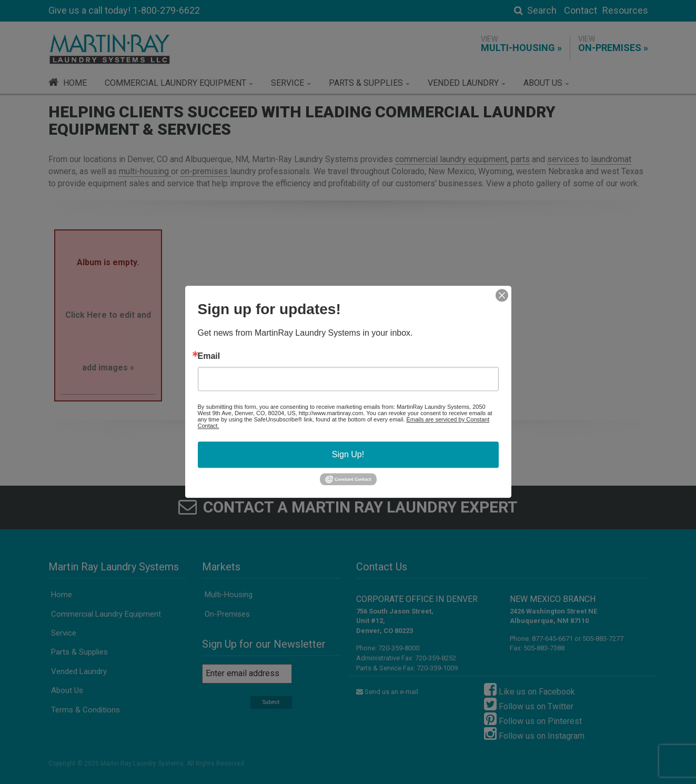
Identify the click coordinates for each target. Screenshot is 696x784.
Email (209, 356)
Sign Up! (348, 454)
